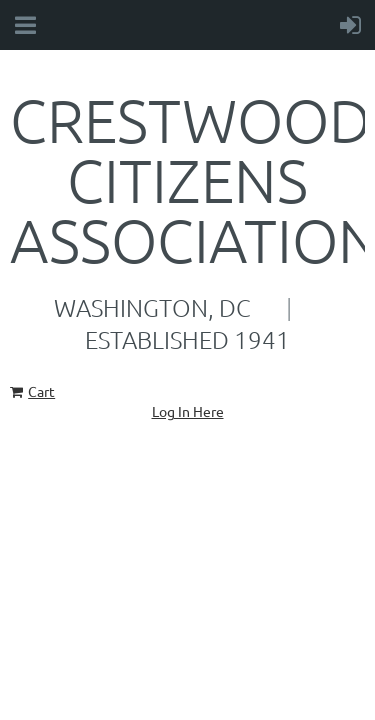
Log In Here (188, 411)
